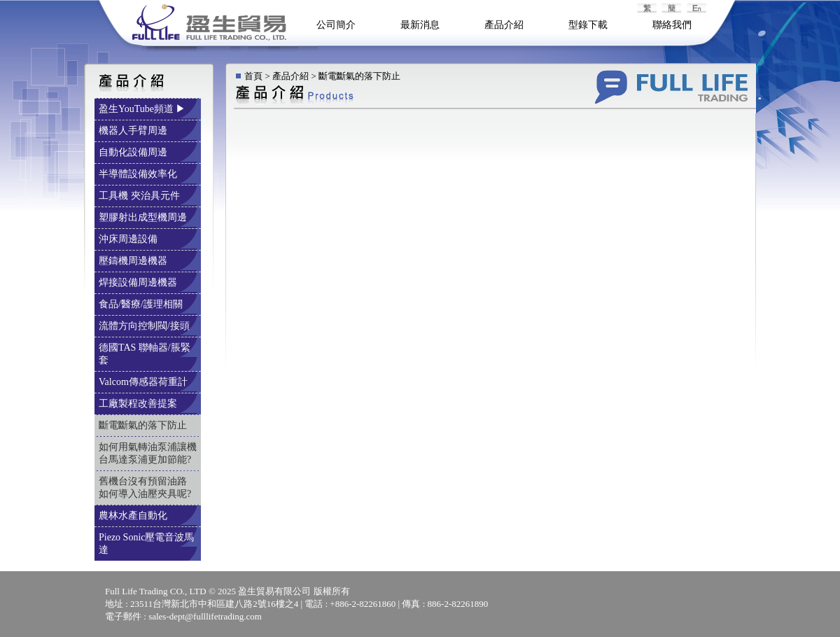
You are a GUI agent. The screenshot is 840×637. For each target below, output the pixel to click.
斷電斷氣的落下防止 (144, 425)
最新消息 (420, 25)
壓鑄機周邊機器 (134, 261)
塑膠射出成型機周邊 (144, 217)
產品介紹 (504, 25)
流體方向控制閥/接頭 (145, 326)
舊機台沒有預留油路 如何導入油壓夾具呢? (146, 488)
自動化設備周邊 (134, 152)
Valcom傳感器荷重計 (144, 382)
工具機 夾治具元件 (140, 196)
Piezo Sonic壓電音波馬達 (147, 544)
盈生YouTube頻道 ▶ (143, 109)
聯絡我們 (672, 25)
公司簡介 (336, 25)
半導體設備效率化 (139, 174)
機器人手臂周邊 (134, 131)
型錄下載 (588, 25)
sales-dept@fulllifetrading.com (205, 616)
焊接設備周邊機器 (139, 282)
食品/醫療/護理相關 (142, 304)
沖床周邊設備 (129, 239)
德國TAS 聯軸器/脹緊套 (145, 354)
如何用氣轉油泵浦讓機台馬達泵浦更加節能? (148, 453)
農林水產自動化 (134, 516)
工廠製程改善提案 (139, 404)
